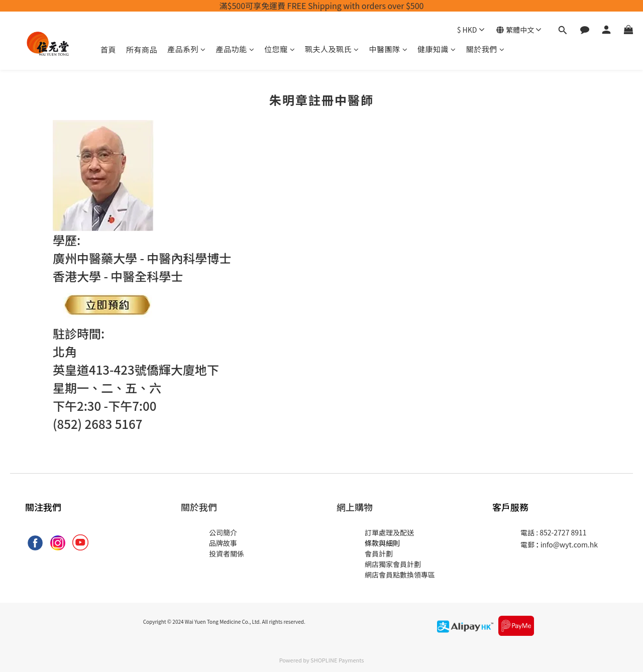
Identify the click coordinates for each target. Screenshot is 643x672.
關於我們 (486, 49)
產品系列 (187, 49)
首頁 (108, 49)
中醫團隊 (389, 49)
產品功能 (235, 49)
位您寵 (280, 49)
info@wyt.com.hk (569, 544)
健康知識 (437, 49)
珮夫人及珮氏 (332, 49)
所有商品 (142, 49)
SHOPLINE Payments (337, 660)
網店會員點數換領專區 (400, 575)
